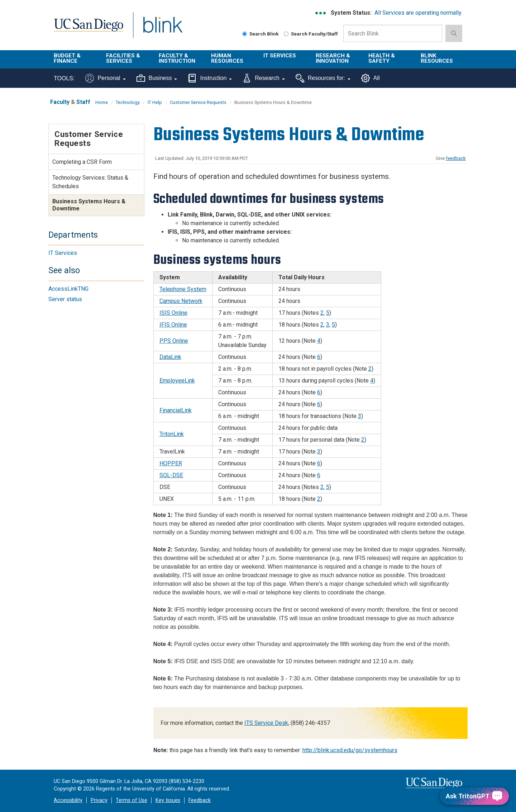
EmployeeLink (177, 381)
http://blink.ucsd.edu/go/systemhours (350, 750)
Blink (163, 29)
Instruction (210, 78)
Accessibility (68, 800)
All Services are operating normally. (418, 13)
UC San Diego (88, 29)
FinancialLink (176, 410)
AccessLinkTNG (68, 289)
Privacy (99, 800)
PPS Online (174, 341)
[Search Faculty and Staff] (286, 34)
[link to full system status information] (321, 13)
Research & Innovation (333, 58)
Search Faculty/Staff (311, 34)
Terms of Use (132, 800)
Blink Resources (437, 58)
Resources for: (323, 78)
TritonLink (172, 434)
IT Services (280, 56)
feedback (456, 158)
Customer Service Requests (198, 102)
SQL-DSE (171, 475)
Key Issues (168, 800)
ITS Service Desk (266, 723)
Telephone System (183, 289)
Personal (105, 78)
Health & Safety (382, 58)
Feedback (200, 800)
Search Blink (261, 34)
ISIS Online (173, 313)
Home (102, 102)
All (371, 78)
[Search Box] (393, 33)
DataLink (170, 357)
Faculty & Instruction (177, 58)
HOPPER (171, 463)
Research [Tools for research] (264, 78)
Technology (128, 102)
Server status (65, 299)
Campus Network (181, 301)
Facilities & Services (123, 58)
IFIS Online (173, 325)
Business (157, 78)
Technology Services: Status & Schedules (90, 182)
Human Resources (227, 58)
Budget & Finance (67, 58)
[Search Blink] (245, 34)
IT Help (155, 102)
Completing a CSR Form (82, 162)
